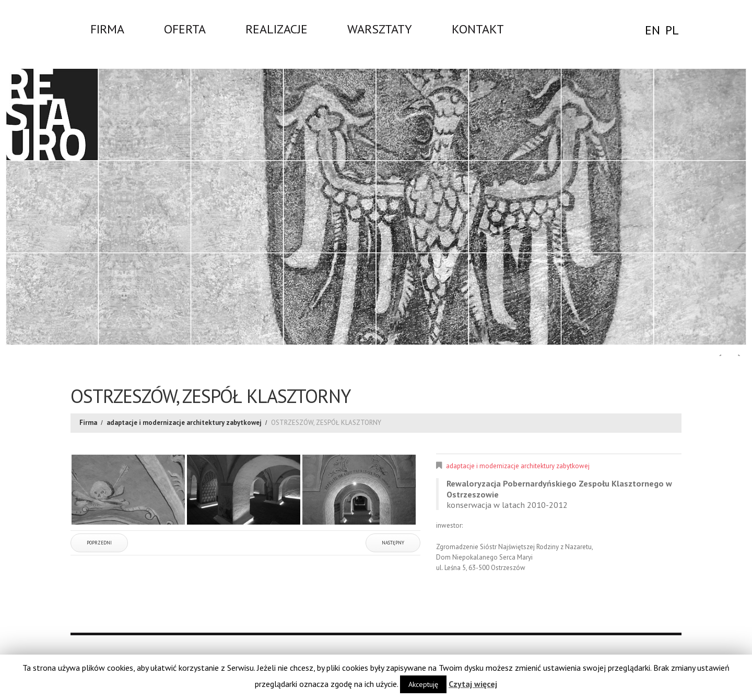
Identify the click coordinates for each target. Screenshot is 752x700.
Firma (107, 29)
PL (672, 30)
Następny (393, 543)
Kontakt (478, 29)
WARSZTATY (380, 29)
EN (653, 30)
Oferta (185, 29)
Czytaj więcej (473, 684)
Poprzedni (99, 543)
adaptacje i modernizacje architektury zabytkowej (184, 423)
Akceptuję (423, 684)
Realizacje (277, 29)
